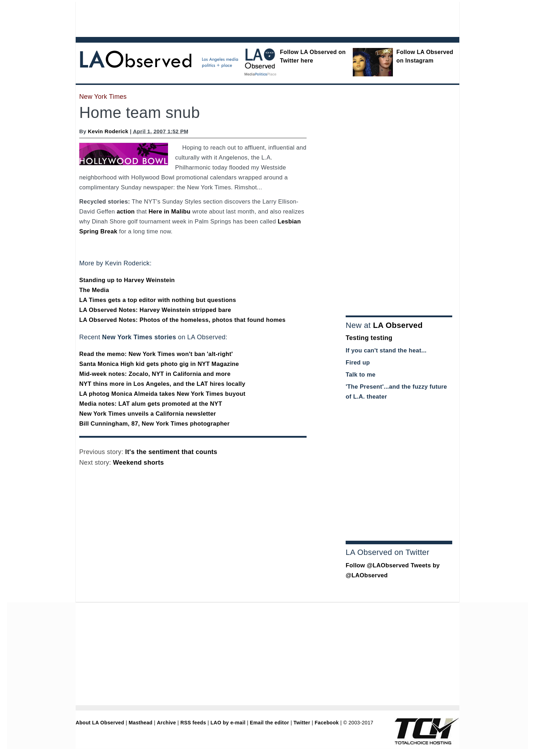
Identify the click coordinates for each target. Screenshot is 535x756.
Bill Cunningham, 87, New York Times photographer (154, 424)
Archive (167, 723)
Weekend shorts (138, 463)
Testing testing (369, 338)
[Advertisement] (248, 18)
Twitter (302, 723)
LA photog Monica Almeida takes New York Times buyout (162, 394)
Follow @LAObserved (377, 565)
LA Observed (398, 325)
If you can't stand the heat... (386, 350)
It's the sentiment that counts (171, 452)
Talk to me (361, 375)
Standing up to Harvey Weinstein (127, 280)
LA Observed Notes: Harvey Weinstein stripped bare (155, 310)
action (126, 212)
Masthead (140, 723)
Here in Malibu (169, 212)
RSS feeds (193, 723)
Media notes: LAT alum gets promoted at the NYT (151, 404)
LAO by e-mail (228, 723)
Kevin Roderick (108, 131)
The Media (94, 290)
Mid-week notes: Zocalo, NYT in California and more (155, 374)
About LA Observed (100, 723)
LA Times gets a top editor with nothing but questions (158, 300)
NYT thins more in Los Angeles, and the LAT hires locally (162, 384)
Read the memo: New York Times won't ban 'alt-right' (156, 354)
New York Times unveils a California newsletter (148, 414)
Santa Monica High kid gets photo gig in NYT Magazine (159, 364)
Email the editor (269, 723)
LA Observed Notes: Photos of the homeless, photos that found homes (182, 320)
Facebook (327, 723)
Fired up (358, 363)
